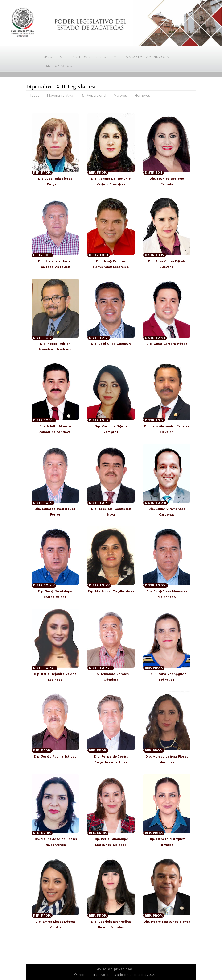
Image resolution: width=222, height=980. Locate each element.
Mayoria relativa (60, 96)
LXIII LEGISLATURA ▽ (74, 57)
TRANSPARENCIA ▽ (57, 66)
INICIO (47, 57)
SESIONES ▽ (106, 57)
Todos (35, 96)
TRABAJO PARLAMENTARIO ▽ (146, 57)
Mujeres (120, 96)
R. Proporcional (93, 96)
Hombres (142, 96)
